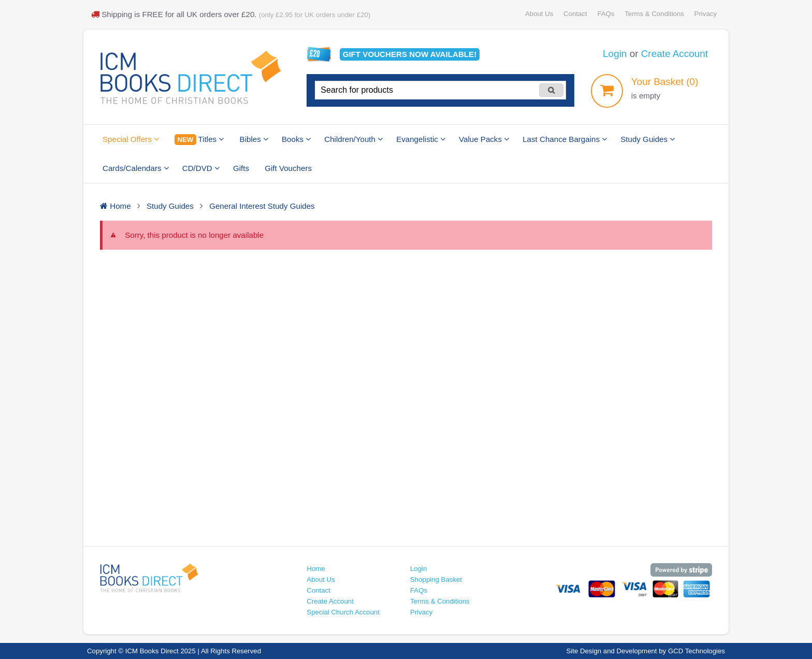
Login (615, 54)
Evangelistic (421, 139)
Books (296, 139)
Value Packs (484, 139)
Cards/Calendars (136, 168)
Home (316, 569)
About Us (539, 14)
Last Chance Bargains (565, 139)
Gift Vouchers (288, 168)
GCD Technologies (697, 651)
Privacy (706, 14)
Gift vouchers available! (410, 54)
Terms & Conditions (654, 14)
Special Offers (131, 139)
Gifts (241, 168)
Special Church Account (343, 612)
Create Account (675, 54)
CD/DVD (201, 168)
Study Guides (648, 139)
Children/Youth (353, 139)
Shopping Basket (436, 579)
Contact (575, 14)
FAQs (606, 14)
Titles (199, 140)
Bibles (254, 139)
